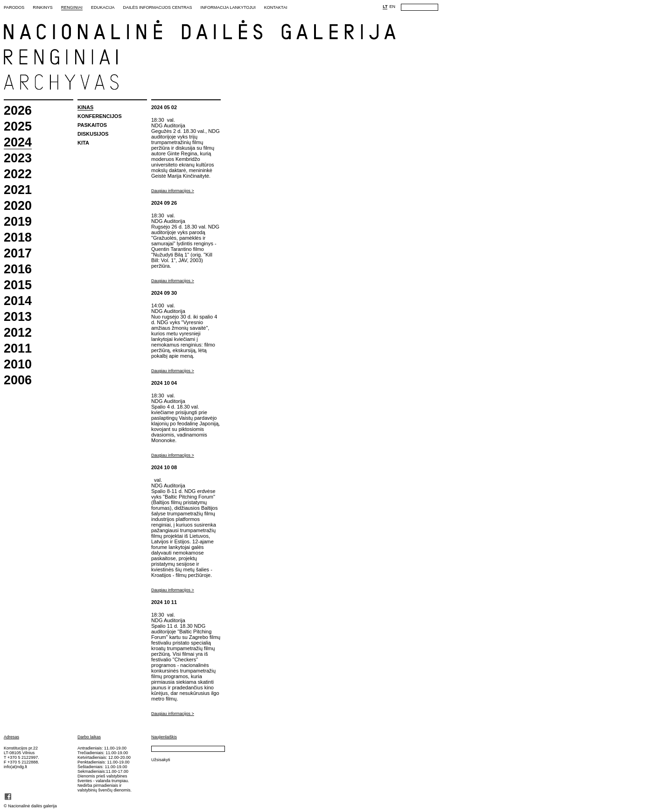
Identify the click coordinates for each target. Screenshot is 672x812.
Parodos (14, 7)
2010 (18, 364)
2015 (18, 285)
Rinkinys (43, 7)
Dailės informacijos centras (157, 7)
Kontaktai (276, 7)
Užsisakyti (161, 760)
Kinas (85, 107)
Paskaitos (92, 125)
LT (385, 7)
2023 (18, 158)
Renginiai (72, 7)
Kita (83, 143)
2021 (18, 190)
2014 (18, 301)
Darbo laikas (89, 737)
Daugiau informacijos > (173, 191)
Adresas (11, 737)
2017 (18, 253)
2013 (18, 317)
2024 (18, 143)
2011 (18, 349)
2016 (18, 269)
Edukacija (103, 7)
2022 (18, 174)
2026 (18, 111)
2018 (18, 238)
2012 (18, 333)
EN (392, 7)
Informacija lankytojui (228, 7)
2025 (18, 127)
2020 (18, 206)
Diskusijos (93, 134)
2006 (18, 380)
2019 (18, 222)
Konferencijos (100, 116)
